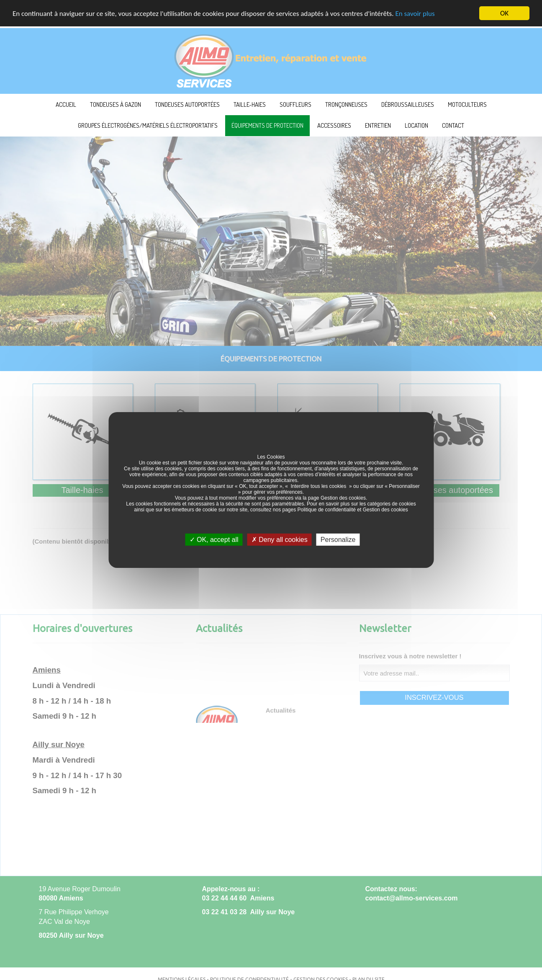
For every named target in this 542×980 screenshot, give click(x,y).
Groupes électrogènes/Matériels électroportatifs (148, 125)
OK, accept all (214, 540)
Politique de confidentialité (327, 510)
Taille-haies (250, 104)
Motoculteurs (467, 104)
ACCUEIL (66, 104)
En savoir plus (415, 14)
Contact (453, 125)
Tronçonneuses (346, 104)
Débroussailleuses (408, 104)
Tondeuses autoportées (187, 104)
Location (416, 125)
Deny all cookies (280, 540)
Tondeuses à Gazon (116, 104)
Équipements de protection (267, 125)
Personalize (338, 540)
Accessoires (334, 125)
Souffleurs (295, 104)
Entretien (378, 125)
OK (504, 13)
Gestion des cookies (343, 498)
